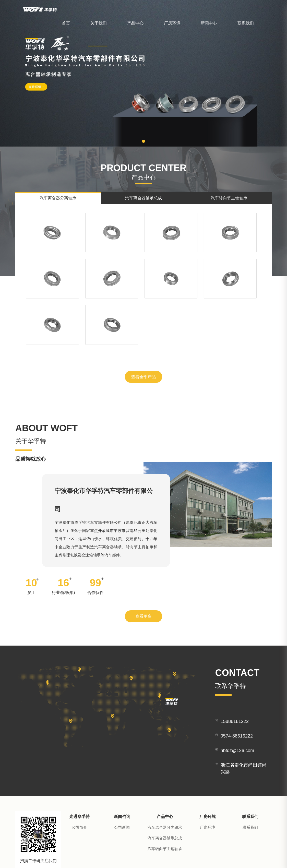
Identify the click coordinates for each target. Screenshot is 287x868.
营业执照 (235, 857)
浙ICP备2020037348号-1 (170, 857)
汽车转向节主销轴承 (165, 787)
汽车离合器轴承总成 (165, 777)
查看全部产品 (143, 315)
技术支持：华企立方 (209, 857)
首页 (66, 23)
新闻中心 (209, 23)
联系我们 (246, 23)
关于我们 (99, 23)
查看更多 (143, 555)
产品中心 (135, 23)
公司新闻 (122, 766)
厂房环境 (172, 23)
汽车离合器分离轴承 (165, 766)
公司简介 (79, 766)
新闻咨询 (122, 755)
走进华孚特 (79, 755)
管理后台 (251, 857)
